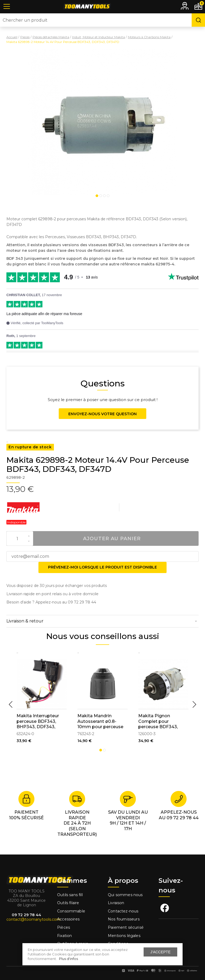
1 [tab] (97, 196)
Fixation (64, 936)
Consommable (71, 911)
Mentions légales (125, 936)
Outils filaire (68, 903)
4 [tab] (108, 196)
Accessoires (68, 919)
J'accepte (160, 952)
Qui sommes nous (125, 895)
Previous (11, 704)
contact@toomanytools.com (33, 919)
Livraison (116, 903)
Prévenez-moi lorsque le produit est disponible (102, 567)
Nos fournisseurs (124, 919)
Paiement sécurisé (126, 927)
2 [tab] (101, 196)
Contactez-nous (123, 911)
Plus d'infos (68, 959)
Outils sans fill (70, 895)
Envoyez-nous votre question (102, 414)
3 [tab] (104, 196)
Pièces (64, 927)
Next (194, 704)
